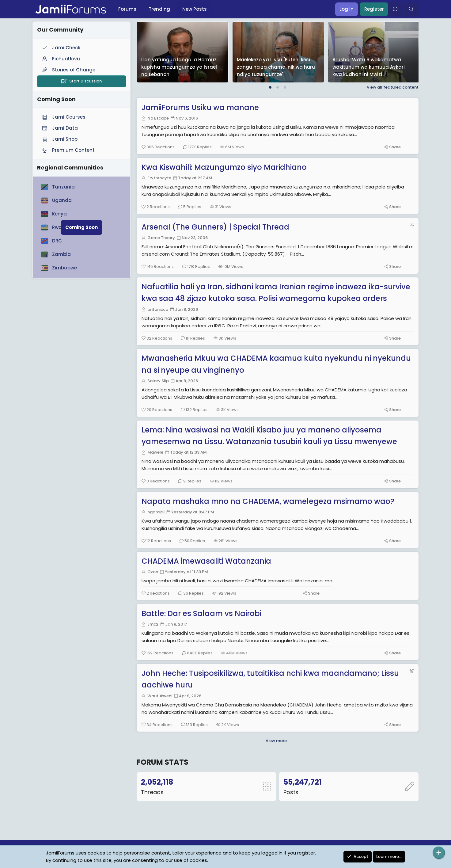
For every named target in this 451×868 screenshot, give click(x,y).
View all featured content (393, 87)
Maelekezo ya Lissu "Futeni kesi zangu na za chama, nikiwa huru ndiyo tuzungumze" (276, 67)
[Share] (391, 147)
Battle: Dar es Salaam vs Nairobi (203, 613)
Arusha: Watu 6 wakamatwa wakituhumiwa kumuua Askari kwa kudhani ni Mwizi (369, 67)
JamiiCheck (61, 48)
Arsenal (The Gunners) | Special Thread (217, 227)
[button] (395, 9)
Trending (159, 9)
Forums (127, 9)
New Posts (195, 9)
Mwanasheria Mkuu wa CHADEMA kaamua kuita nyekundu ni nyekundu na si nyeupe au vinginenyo (277, 364)
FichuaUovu (60, 59)
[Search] (411, 9)
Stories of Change (68, 70)
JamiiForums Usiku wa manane (201, 107)
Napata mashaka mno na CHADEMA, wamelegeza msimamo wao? (269, 501)
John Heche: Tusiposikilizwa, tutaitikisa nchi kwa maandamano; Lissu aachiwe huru (271, 679)
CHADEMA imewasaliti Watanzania (208, 561)
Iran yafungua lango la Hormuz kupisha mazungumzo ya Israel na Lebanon (179, 67)
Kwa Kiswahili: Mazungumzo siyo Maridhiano (225, 167)
